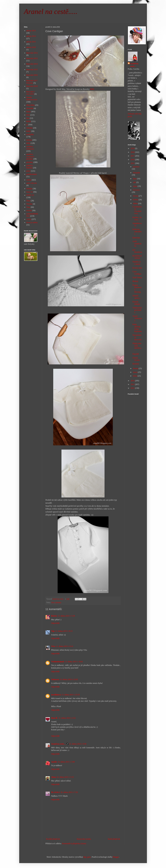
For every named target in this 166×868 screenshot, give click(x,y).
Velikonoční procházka (137, 310)
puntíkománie (32, 174)
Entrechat (136, 238)
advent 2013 (31, 31)
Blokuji (135, 281)
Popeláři (136, 354)
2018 (133, 152)
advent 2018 (31, 47)
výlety (29, 219)
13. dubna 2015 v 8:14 (64, 646)
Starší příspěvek (114, 839)
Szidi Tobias (137, 278)
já (27, 125)
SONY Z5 (30, 195)
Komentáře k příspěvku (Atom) (74, 844)
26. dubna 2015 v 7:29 (69, 792)
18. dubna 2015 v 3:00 (66, 762)
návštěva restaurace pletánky (30, 157)
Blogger (116, 857)
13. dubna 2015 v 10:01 (74, 662)
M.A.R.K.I (56, 792)
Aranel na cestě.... (58, 744)
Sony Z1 (30, 192)
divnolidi (30, 108)
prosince (136, 167)
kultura (29, 140)
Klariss (54, 616)
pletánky (58, 602)
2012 (133, 388)
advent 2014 (31, 36)
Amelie (54, 762)
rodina (29, 180)
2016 (133, 160)
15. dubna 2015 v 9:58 (78, 744)
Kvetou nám (137, 268)
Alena (54, 777)
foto (28, 118)
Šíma (28, 201)
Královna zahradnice (137, 232)
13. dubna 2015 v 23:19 (71, 695)
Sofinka (29, 189)
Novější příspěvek (53, 839)
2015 (133, 163)
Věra (53, 646)
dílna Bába (30, 105)
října (135, 179)
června (136, 196)
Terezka (29, 204)
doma (29, 112)
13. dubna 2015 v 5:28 (66, 616)
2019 (133, 148)
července (136, 190)
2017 (133, 156)
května (136, 200)
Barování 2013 (32, 58)
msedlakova (56, 695)
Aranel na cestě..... (51, 11)
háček (29, 121)
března (136, 368)
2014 (133, 381)
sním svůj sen (32, 183)
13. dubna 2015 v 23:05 (69, 679)
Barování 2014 (32, 64)
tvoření (29, 210)
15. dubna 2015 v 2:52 (67, 718)
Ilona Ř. (54, 718)
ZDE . (93, 89)
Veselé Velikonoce (137, 318)
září (135, 182)
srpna (135, 186)
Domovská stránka (84, 839)
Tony (28, 207)
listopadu (136, 173)
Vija (53, 631)
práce (28, 171)
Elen (53, 602)
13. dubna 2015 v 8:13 (64, 631)
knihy (29, 131)
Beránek (136, 364)
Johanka (29, 128)
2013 (133, 384)
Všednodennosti (58, 662)
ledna (135, 376)
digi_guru (87, 857)
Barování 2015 (32, 70)
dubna (136, 203)
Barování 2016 (32, 75)
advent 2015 (31, 42)
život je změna (32, 222)
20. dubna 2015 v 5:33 (65, 777)
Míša (28, 143)
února (135, 372)
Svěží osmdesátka (137, 244)
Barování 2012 (32, 53)
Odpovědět (55, 623)
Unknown (55, 679)
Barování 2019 (32, 86)
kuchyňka (30, 134)
